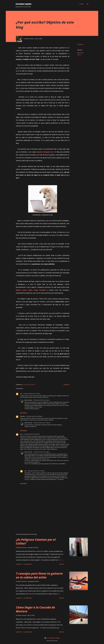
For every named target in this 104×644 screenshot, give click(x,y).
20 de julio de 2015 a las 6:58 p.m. (34, 416)
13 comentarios (28, 564)
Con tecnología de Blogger (52, 638)
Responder (24, 413)
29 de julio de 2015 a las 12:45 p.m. (36, 471)
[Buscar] (82, 4)
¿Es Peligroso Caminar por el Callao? (36, 541)
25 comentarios (28, 598)
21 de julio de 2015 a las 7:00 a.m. (32, 434)
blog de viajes (80, 53)
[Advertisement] (40, 515)
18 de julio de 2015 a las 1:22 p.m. (42, 400)
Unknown (23, 416)
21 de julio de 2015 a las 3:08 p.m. (42, 452)
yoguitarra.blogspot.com (45, 152)
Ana (21, 394)
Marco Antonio (28, 400)
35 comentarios (28, 632)
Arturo (24, 290)
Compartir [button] (80, 44)
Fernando (43, 290)
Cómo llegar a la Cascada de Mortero (35, 609)
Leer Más (61, 564)
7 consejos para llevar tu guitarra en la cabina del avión (39, 575)
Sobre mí (79, 55)
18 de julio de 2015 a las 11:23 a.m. (32, 394)
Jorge (36, 290)
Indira (30, 290)
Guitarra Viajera (23, 4)
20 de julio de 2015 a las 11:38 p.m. (42, 423)
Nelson (18, 290)
